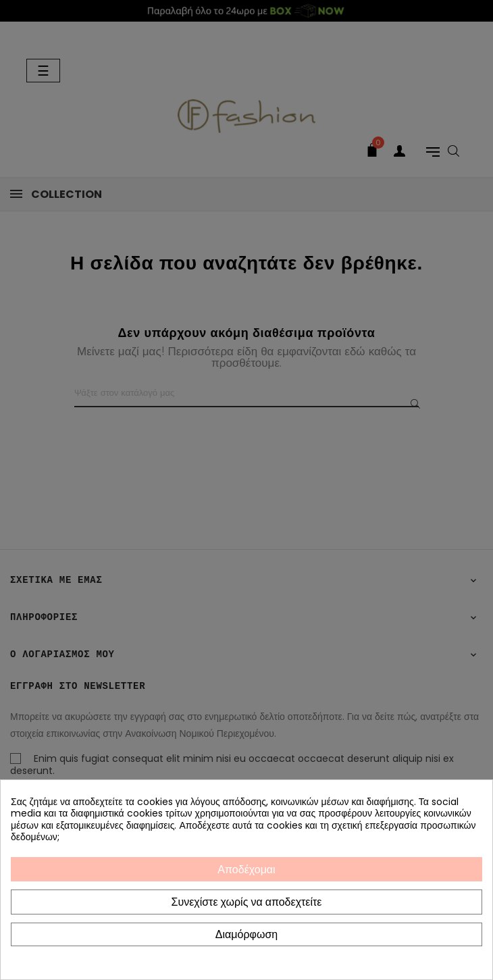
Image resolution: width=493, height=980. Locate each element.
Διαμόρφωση (246, 934)
